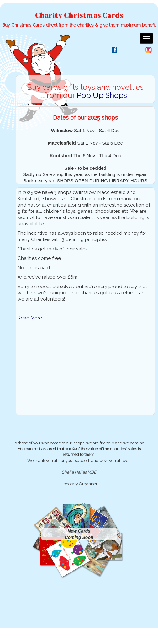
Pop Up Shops (102, 95)
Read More (30, 318)
